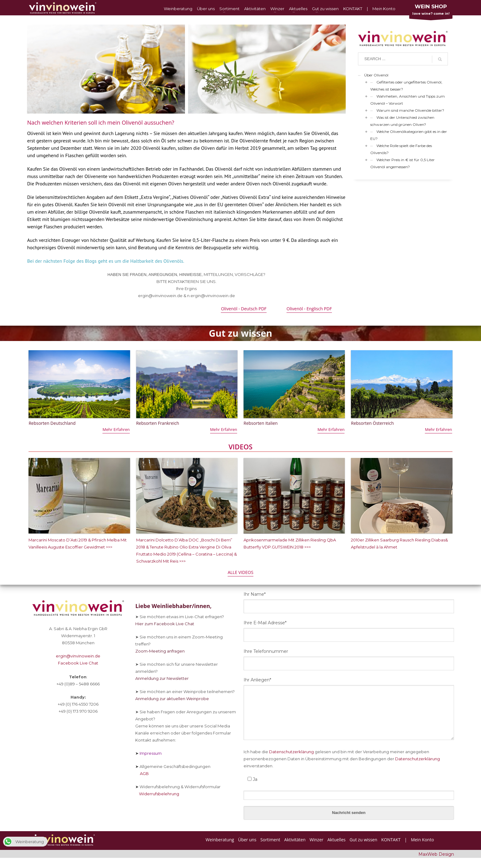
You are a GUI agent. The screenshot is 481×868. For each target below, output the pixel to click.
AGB (142, 773)
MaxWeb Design (436, 854)
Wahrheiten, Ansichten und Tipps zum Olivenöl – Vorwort (408, 100)
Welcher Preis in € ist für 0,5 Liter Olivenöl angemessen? (402, 163)
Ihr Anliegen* (257, 680)
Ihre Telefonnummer (266, 651)
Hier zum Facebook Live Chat (165, 624)
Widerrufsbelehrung (157, 794)
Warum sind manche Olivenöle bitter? (410, 110)
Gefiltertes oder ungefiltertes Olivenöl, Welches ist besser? (406, 86)
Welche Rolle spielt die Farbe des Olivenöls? (401, 149)
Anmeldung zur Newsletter (162, 678)
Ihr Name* (255, 594)
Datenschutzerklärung (291, 752)
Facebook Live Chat (78, 663)
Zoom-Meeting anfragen (160, 651)
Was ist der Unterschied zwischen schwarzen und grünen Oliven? (402, 121)
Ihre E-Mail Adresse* (265, 623)
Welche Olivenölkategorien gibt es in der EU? (409, 135)
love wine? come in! (431, 11)
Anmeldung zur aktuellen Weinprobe (172, 699)
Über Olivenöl (376, 75)
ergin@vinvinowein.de (78, 656)
